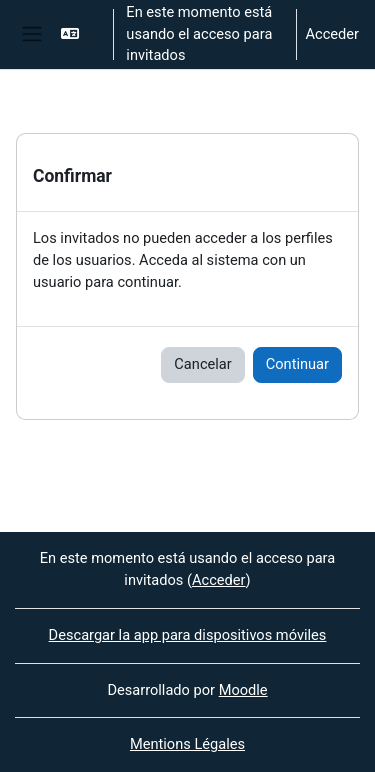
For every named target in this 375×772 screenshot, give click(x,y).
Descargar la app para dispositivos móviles (188, 635)
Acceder (332, 34)
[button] (78, 34)
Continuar (297, 364)
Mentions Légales (187, 744)
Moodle (243, 690)
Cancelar (202, 364)
